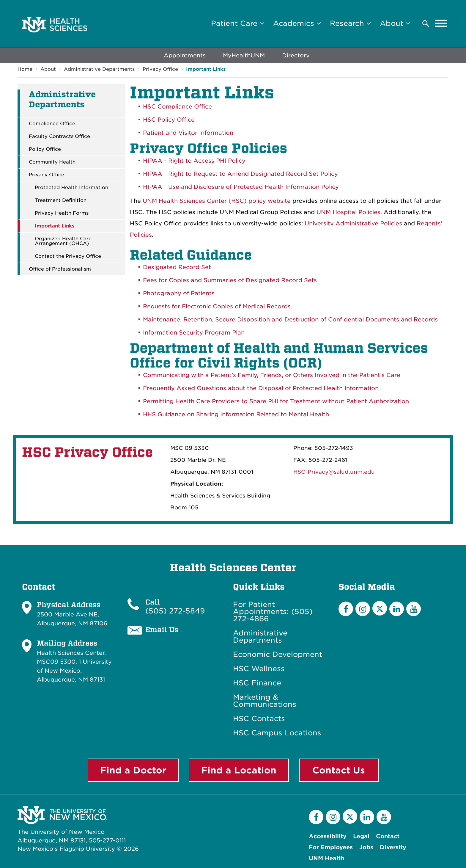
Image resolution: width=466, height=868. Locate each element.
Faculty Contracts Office (59, 136)
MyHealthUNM (244, 55)
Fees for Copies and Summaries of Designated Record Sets (230, 280)
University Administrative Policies (353, 223)
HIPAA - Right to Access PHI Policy (194, 161)
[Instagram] (363, 609)
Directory (296, 55)
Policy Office (45, 149)
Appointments (185, 55)
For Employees (331, 847)
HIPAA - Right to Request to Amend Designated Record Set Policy (240, 174)
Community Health (52, 162)
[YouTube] (414, 609)
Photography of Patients (179, 293)
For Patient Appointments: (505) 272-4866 (273, 612)
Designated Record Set (177, 267)
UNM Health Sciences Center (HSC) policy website (217, 201)
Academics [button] (297, 23)
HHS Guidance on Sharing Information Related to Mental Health (236, 414)
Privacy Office (160, 69)
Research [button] (350, 23)
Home (25, 69)
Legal (361, 836)
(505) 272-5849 (175, 611)
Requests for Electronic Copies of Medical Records (217, 306)
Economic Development (278, 654)
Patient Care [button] (238, 23)
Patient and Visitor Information (188, 133)
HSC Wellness (259, 669)
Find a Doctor (133, 770)
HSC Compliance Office (177, 107)
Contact (388, 836)
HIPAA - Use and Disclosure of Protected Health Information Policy (241, 187)
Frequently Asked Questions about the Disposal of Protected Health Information (261, 388)
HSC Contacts (259, 719)
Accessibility (328, 836)
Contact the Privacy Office (68, 256)
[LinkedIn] (397, 609)
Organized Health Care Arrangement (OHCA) (63, 241)
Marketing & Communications (265, 701)
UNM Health (326, 858)
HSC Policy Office (169, 120)
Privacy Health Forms (62, 213)
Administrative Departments (99, 69)
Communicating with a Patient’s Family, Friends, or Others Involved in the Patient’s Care (272, 375)
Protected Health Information (71, 188)
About (48, 69)
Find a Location (239, 770)
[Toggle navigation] (441, 23)
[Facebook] (346, 609)
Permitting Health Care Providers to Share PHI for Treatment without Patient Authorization (276, 401)
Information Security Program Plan (194, 333)
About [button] (395, 23)
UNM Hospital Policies (348, 212)
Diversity (393, 847)
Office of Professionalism (60, 269)
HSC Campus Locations (277, 733)
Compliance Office (52, 124)
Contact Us (339, 770)
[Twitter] (380, 608)
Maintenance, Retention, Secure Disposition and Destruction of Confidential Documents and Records (290, 320)
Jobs (366, 847)
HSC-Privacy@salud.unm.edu (334, 472)
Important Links (206, 69)
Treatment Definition (61, 200)
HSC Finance (257, 683)
